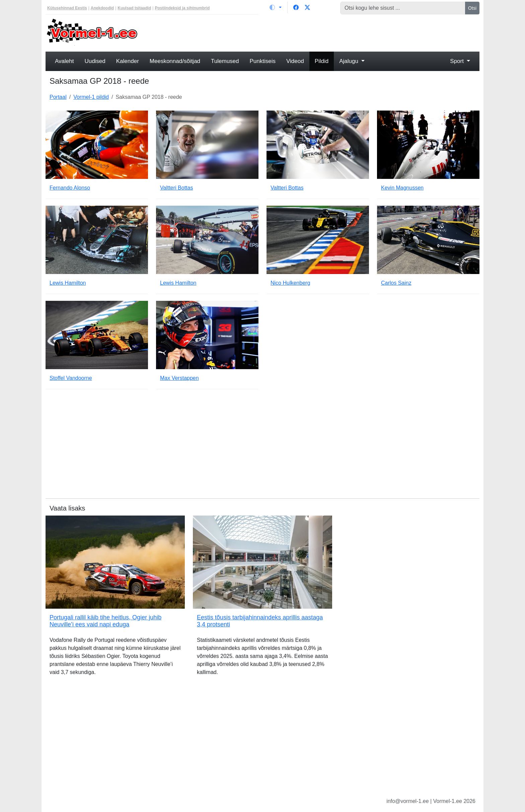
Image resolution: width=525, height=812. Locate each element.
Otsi (472, 8)
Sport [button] (458, 61)
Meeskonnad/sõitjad (175, 61)
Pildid (322, 61)
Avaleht (64, 61)
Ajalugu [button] (349, 61)
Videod (295, 61)
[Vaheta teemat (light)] (276, 7)
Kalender (128, 61)
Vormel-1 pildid (91, 97)
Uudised (95, 61)
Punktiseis (263, 61)
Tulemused (225, 61)
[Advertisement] (318, 32)
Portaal (58, 97)
